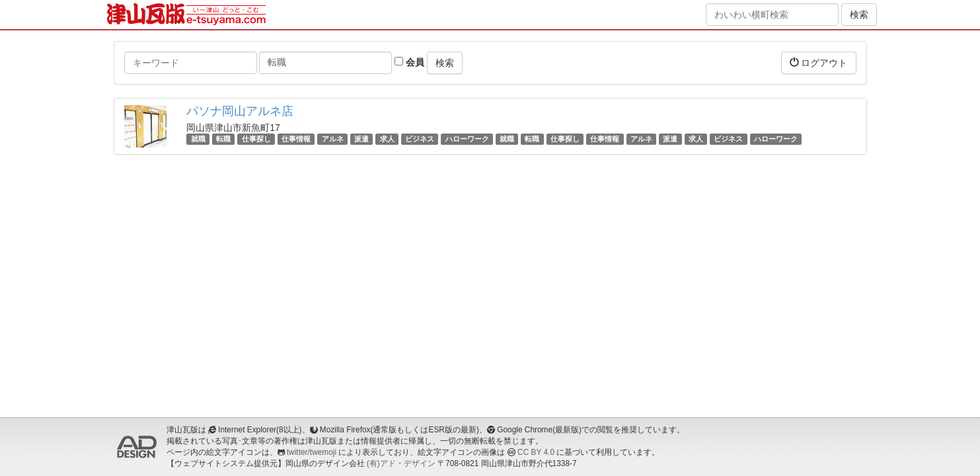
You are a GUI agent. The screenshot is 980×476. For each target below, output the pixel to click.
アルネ (333, 139)
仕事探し (256, 139)
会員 (409, 62)
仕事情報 (296, 139)
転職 (223, 139)
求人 (387, 139)
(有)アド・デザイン (401, 463)
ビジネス (420, 139)
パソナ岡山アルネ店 (240, 111)
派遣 (361, 139)
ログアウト (819, 62)
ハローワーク (467, 139)
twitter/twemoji (312, 452)
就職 (198, 139)
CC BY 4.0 (536, 452)
